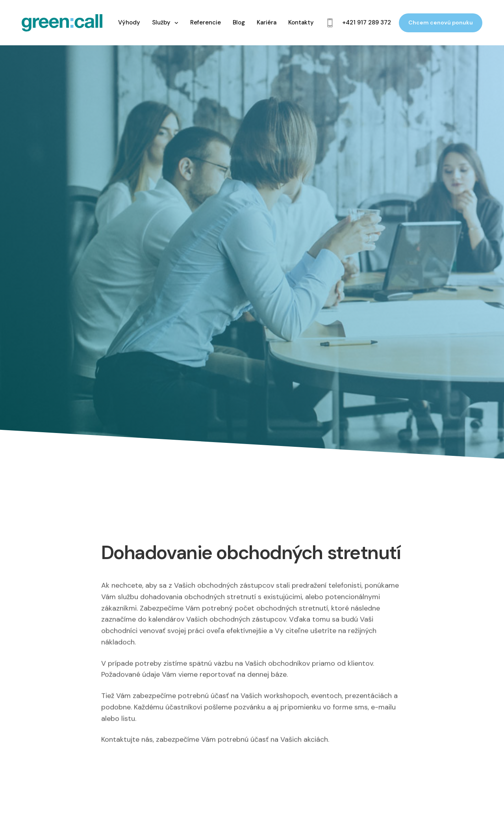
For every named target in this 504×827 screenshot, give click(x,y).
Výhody (129, 22)
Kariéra (267, 22)
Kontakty (301, 22)
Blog (239, 22)
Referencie (206, 22)
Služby (161, 22)
